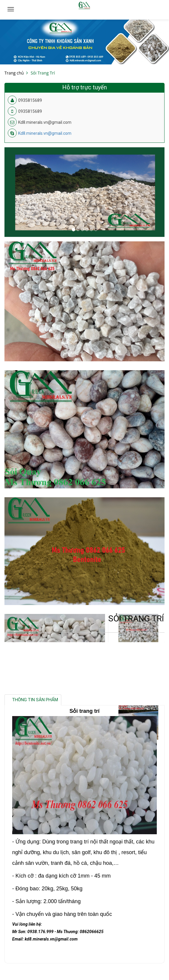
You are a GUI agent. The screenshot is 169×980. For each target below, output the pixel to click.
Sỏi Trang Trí (43, 73)
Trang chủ (14, 73)
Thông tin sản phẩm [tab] (35, 700)
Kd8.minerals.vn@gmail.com (45, 133)
